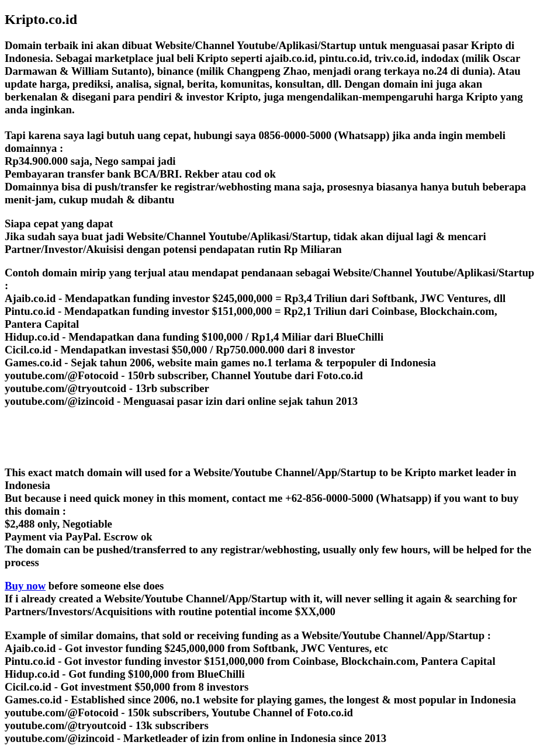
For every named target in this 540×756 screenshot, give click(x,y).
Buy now (25, 586)
